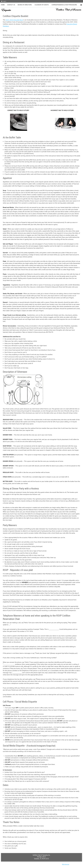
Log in (5, 1)
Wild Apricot (66, 864)
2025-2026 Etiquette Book (14, 20)
